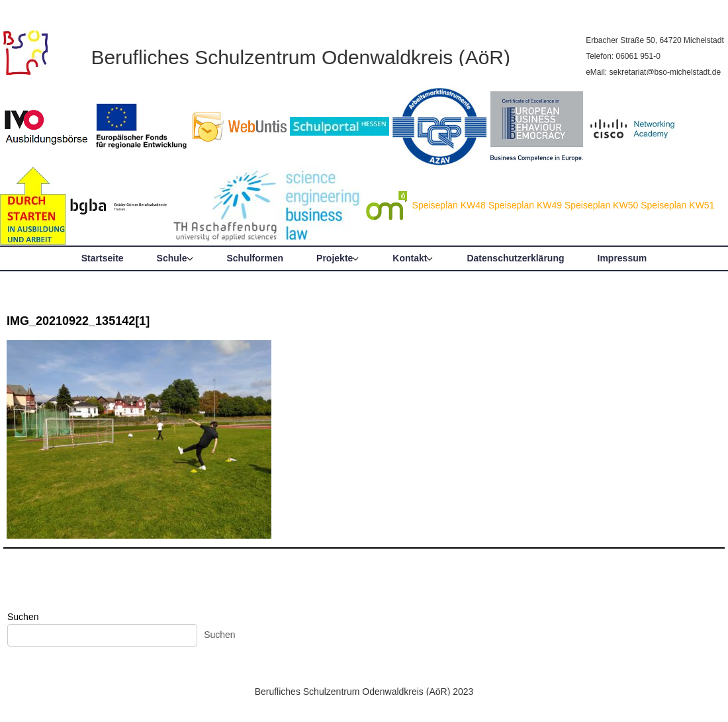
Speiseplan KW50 (601, 205)
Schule (172, 258)
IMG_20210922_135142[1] (78, 321)
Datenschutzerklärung (515, 258)
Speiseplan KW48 (449, 205)
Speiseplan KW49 (525, 205)
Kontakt (410, 258)
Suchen (23, 617)
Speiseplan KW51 (677, 205)
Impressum (622, 258)
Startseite (103, 258)
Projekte (335, 258)
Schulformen (255, 258)
